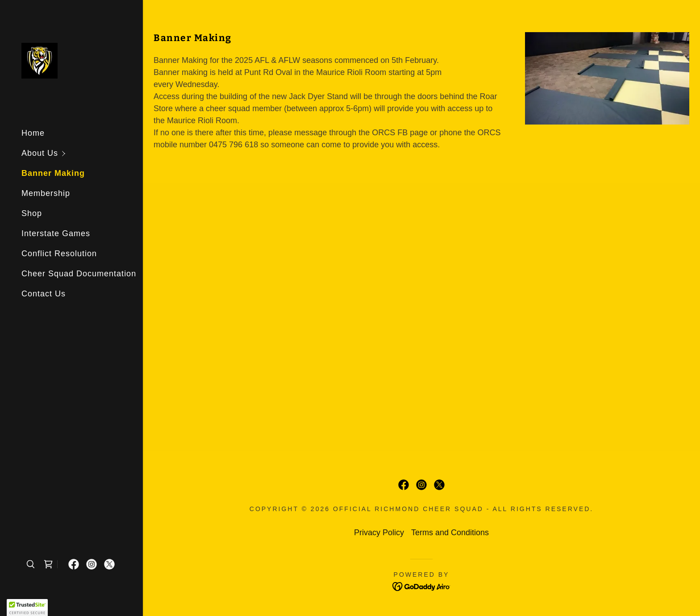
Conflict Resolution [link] (59, 254)
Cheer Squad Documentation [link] (79, 274)
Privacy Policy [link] (379, 533)
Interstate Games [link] (56, 233)
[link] (40, 60)
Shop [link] (32, 213)
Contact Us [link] (44, 294)
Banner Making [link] (53, 173)
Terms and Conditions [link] (450, 533)
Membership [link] (46, 193)
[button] (82, 153)
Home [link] (33, 133)
